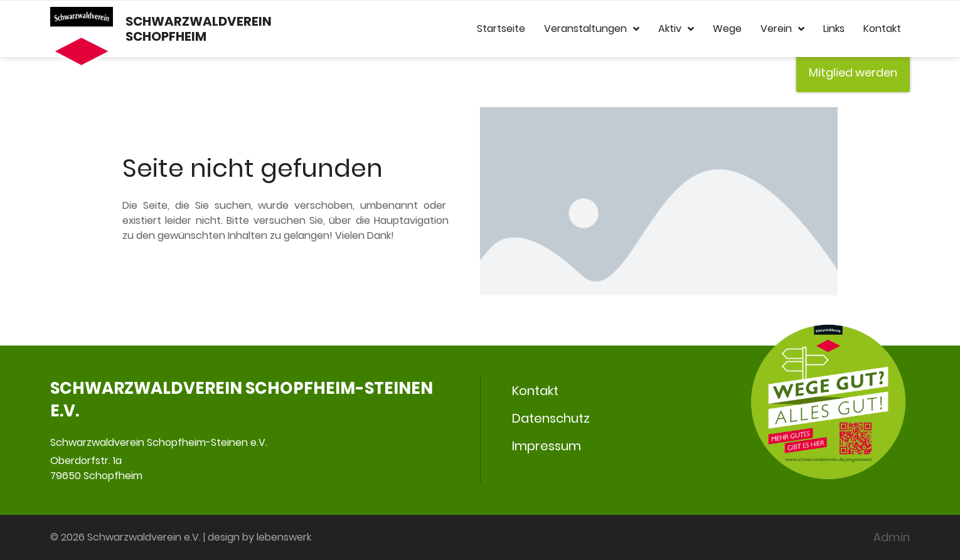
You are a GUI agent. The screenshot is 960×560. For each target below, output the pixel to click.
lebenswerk (284, 537)
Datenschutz (551, 418)
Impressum (547, 446)
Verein (782, 29)
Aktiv (676, 29)
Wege (727, 29)
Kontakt (882, 29)
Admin (892, 537)
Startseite (501, 29)
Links (834, 29)
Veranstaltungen (592, 29)
